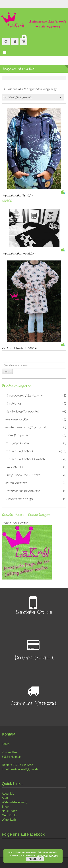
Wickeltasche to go (19, 499)
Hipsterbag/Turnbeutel (22, 411)
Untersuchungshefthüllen (23, 491)
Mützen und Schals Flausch (25, 459)
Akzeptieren (35, 859)
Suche (7, 372)
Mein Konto (9, 815)
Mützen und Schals (19, 451)
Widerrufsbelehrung (15, 802)
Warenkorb (9, 820)
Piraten (23, 523)
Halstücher (13, 404)
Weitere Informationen (47, 855)
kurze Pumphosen (18, 435)
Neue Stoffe (9, 811)
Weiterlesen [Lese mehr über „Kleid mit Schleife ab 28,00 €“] (64, 345)
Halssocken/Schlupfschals (24, 396)
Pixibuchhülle (14, 467)
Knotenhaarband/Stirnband (26, 427)
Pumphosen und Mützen (23, 475)
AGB (5, 798)
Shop (5, 807)
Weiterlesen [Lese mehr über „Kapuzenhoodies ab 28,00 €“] (64, 250)
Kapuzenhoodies (17, 419)
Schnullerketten (16, 483)
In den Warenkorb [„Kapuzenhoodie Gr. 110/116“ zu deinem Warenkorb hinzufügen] (64, 192)
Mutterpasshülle (17, 443)
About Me (8, 794)
